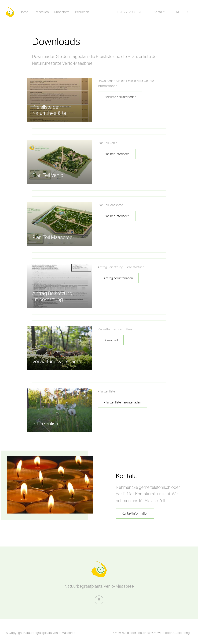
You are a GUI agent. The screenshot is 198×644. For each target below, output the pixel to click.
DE (188, 12)
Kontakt (159, 12)
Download (111, 340)
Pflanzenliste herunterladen (122, 402)
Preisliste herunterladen (120, 97)
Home (24, 12)
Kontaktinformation (135, 513)
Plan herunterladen (117, 154)
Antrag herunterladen (118, 278)
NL (178, 12)
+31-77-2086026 (130, 12)
